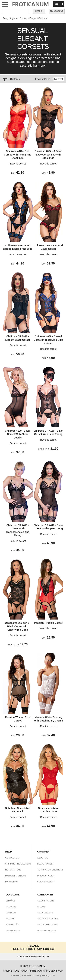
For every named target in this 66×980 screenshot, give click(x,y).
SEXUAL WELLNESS (48, 925)
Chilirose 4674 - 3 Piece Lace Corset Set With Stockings (48, 155)
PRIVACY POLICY (46, 876)
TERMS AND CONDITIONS (50, 870)
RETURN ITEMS (13, 870)
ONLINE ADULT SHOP (16, 971)
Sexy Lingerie (10, 18)
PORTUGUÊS (12, 925)
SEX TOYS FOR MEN (48, 919)
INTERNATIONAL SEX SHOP (47, 971)
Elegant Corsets (38, 18)
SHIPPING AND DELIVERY (18, 864)
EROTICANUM (30, 4)
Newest (59, 79)
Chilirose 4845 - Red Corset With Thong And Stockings (18, 155)
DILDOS (41, 907)
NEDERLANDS (13, 931)
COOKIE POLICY (46, 882)
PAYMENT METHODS (16, 876)
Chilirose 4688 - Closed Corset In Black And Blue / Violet (48, 340)
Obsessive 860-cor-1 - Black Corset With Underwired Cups (18, 626)
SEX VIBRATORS (46, 901)
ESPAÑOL (10, 901)
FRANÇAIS (11, 907)
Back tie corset (18, 164)
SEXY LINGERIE (45, 913)
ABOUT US (43, 858)
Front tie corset (18, 254)
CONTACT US (12, 858)
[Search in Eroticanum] (15, 11)
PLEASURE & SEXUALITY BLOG (33, 957)
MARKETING (12, 882)
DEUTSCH (11, 913)
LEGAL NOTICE (45, 864)
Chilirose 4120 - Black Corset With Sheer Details (18, 434)
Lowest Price (43, 79)
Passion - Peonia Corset (48, 623)
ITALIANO (10, 919)
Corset (23, 18)
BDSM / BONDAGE (47, 931)
